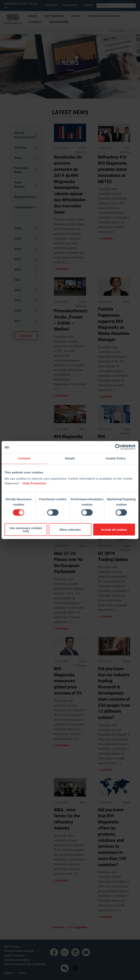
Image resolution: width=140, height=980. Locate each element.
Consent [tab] (24, 458)
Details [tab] (70, 458)
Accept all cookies (114, 530)
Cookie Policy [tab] (116, 458)
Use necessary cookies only (26, 529)
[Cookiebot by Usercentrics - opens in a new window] (118, 447)
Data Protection (35, 483)
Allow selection (70, 530)
